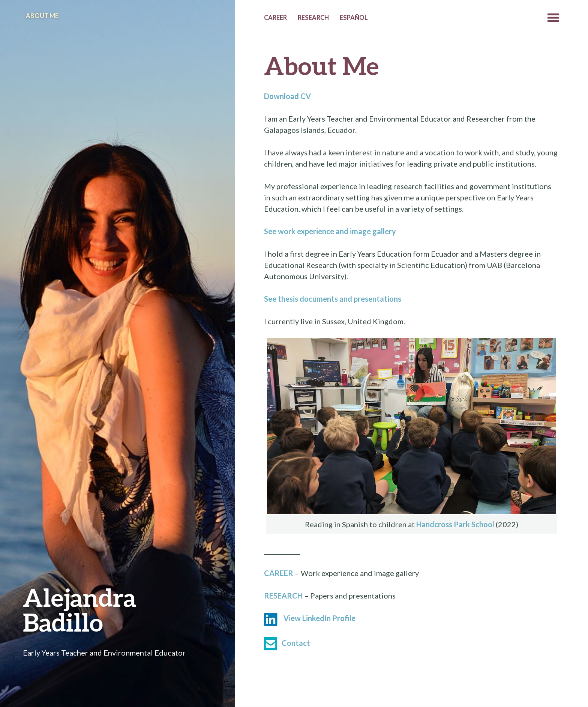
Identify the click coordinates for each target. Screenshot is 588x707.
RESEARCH (283, 596)
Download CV (287, 96)
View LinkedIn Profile (319, 618)
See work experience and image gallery (330, 231)
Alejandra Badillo (79, 610)
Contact (296, 643)
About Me (42, 16)
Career (275, 18)
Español (354, 18)
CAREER (279, 573)
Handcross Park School (455, 524)
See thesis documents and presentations (333, 299)
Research (313, 18)
